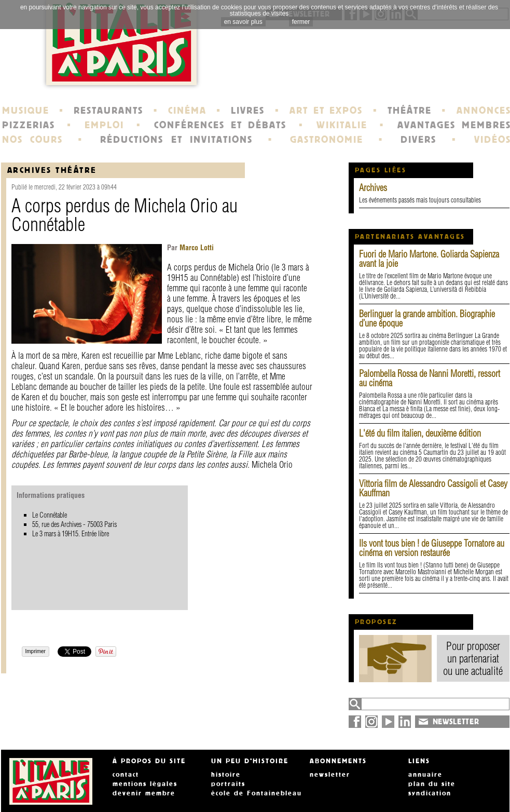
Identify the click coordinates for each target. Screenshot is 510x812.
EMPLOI (104, 125)
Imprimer (36, 651)
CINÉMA (187, 111)
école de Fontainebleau (257, 793)
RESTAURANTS (108, 111)
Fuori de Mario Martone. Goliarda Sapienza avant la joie (429, 259)
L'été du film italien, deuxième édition (420, 433)
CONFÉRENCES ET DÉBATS (220, 125)
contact (126, 775)
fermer (301, 22)
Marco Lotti (196, 248)
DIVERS (418, 140)
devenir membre (144, 793)
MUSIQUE (26, 111)
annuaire (425, 775)
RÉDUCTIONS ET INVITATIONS (176, 140)
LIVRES (248, 111)
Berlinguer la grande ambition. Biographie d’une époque (427, 319)
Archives (373, 188)
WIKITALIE (342, 125)
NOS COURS (33, 140)
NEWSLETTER (456, 722)
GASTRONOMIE (327, 140)
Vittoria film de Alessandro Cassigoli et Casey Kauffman (433, 488)
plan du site (432, 784)
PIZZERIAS (29, 125)
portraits (228, 784)
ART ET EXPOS (326, 111)
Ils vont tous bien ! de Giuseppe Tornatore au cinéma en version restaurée (432, 548)
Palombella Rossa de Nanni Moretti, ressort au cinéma (430, 378)
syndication (430, 793)
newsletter (330, 775)
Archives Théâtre (52, 170)
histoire (226, 775)
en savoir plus (243, 22)
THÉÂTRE (410, 111)
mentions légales (145, 784)
